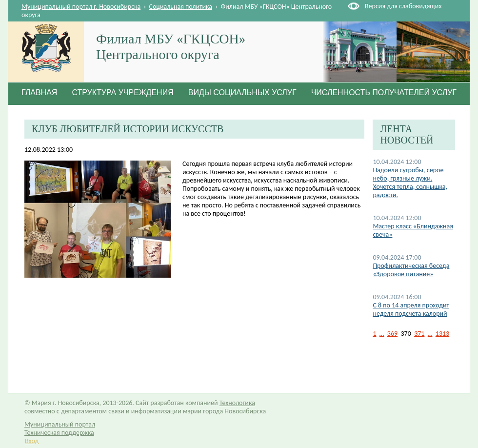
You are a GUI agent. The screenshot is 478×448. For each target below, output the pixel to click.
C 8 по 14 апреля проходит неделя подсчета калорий (411, 309)
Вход (32, 441)
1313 (442, 334)
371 (419, 334)
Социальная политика (181, 7)
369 (392, 334)
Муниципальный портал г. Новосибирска (81, 7)
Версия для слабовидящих (403, 6)
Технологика (237, 403)
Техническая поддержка (59, 433)
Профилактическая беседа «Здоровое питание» (411, 270)
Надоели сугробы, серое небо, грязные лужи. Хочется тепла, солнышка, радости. (410, 183)
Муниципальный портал (60, 424)
